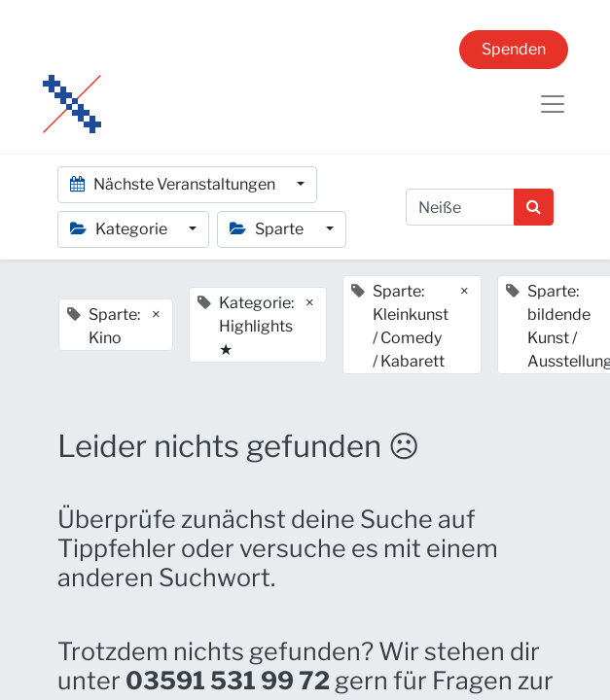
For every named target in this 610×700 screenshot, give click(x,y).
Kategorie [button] (120, 229)
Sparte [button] (268, 229)
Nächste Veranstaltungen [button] (174, 184)
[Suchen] (534, 207)
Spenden (514, 49)
